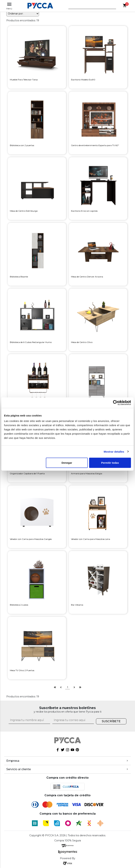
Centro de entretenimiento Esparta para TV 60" (95, 145)
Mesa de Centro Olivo (82, 342)
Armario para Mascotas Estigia (87, 473)
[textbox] (90, 7)
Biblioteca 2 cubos (19, 605)
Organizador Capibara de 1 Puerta (27, 473)
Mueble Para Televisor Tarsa (24, 80)
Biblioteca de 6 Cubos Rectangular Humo (31, 342)
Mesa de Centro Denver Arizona (87, 277)
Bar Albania (77, 605)
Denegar (67, 463)
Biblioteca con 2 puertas (22, 145)
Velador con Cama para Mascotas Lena (91, 539)
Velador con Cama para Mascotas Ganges (31, 539)
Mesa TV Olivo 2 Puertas (22, 670)
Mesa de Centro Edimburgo (24, 211)
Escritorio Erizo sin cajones (84, 211)
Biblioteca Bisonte (19, 277)
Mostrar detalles (114, 451)
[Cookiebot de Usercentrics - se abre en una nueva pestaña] (116, 403)
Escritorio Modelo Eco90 (83, 80)
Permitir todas (110, 463)
